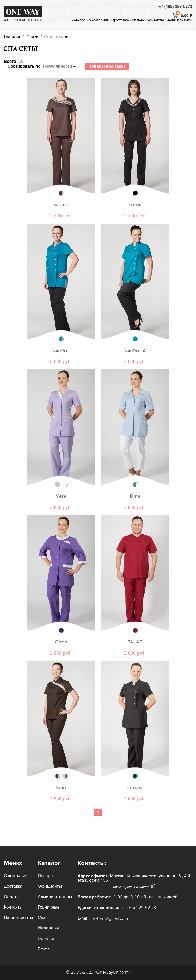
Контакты (155, 21)
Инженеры (48, 928)
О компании (99, 21)
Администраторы (55, 897)
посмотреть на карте (131, 887)
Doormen (47, 939)
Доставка (121, 21)
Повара (45, 876)
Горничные (49, 907)
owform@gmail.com (110, 918)
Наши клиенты (179, 21)
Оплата (138, 21)
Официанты (50, 886)
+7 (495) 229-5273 (175, 7)
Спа (30, 37)
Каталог (79, 21)
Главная (12, 37)
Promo (44, 949)
